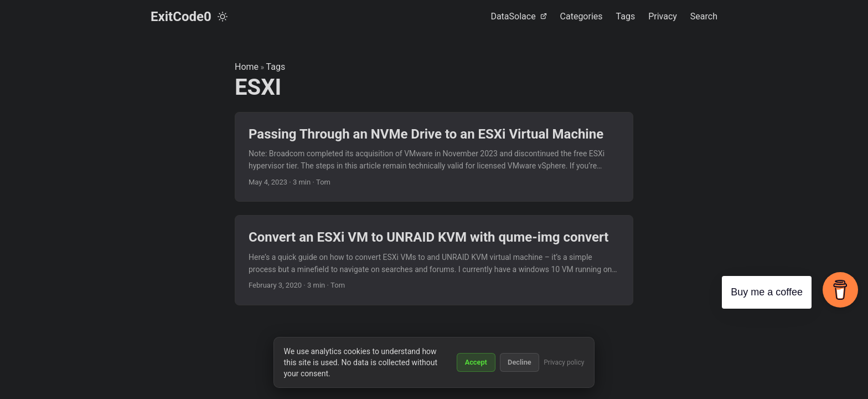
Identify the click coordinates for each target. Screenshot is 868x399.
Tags (276, 67)
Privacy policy (564, 362)
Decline (520, 362)
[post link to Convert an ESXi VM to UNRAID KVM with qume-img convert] (434, 260)
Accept (476, 362)
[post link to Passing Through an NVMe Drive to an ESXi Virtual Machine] (434, 157)
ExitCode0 (181, 17)
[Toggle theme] (223, 17)
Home (247, 67)
